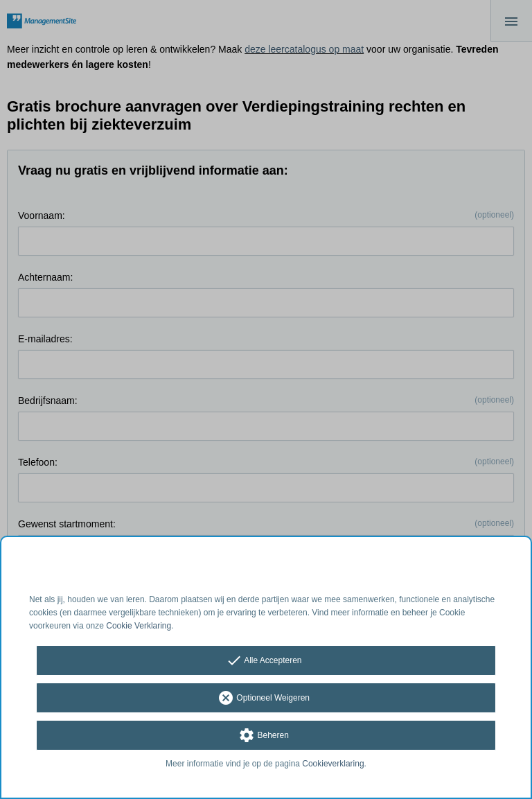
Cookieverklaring (333, 764)
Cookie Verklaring (139, 626)
